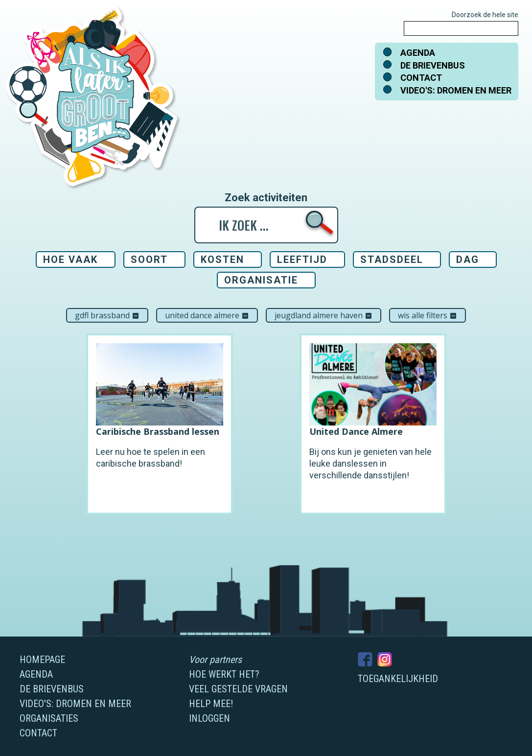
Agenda (418, 53)
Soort (149, 260)
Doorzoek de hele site (485, 15)
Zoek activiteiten (266, 198)
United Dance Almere (207, 315)
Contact (421, 78)
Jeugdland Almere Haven (324, 315)
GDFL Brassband (107, 315)
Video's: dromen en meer (456, 90)
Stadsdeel (392, 260)
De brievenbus (433, 65)
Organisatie (261, 280)
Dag (468, 260)
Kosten (222, 260)
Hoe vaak (70, 260)
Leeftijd (302, 260)
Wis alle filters (428, 315)
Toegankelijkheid (398, 679)
